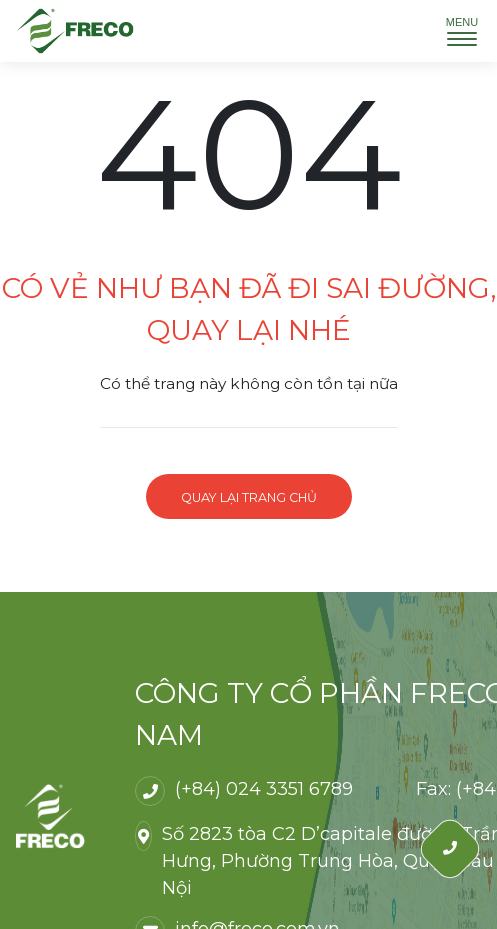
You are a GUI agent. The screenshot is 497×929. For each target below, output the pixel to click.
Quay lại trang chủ (249, 497)
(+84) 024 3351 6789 (264, 789)
